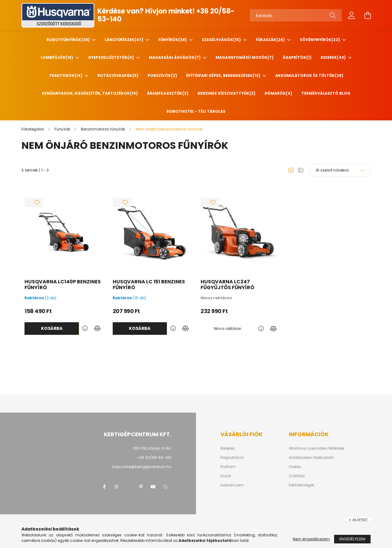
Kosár (226, 476)
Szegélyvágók (222, 40)
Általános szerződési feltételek (317, 448)
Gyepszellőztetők (111, 57)
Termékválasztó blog (326, 93)
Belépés (228, 448)
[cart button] (367, 15)
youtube (153, 487)
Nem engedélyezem (311, 539)
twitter (129, 487)
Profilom (228, 467)
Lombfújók (57, 57)
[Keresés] (296, 15)
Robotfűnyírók (69, 40)
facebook (104, 487)
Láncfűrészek (124, 40)
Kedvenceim (232, 485)
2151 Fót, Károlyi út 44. (152, 448)
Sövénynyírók (320, 40)
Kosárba (52, 328)
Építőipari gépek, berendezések (224, 76)
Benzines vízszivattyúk (226, 93)
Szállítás (297, 476)
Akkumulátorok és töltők (309, 76)
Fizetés (295, 467)
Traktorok (66, 76)
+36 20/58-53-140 (154, 457)
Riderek (334, 57)
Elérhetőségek (302, 485)
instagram (116, 487)
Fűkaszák (271, 40)
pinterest (141, 487)
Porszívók (162, 76)
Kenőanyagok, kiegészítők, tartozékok (90, 93)
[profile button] (352, 15)
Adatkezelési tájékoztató (311, 458)
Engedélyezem (352, 539)
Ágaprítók (297, 57)
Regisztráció (232, 458)
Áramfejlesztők (168, 93)
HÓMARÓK (278, 93)
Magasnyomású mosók (245, 57)
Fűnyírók (173, 40)
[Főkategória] (33, 129)
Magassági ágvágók (175, 57)
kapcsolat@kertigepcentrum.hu (142, 467)
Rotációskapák (118, 76)
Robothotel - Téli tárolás (196, 111)
